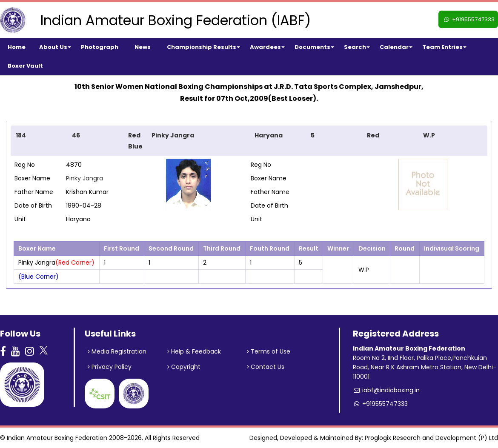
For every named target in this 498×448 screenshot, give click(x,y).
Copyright (184, 367)
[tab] (249, 141)
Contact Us (266, 367)
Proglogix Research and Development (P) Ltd (431, 438)
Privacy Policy (110, 367)
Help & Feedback (194, 351)
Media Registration (117, 351)
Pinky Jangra (84, 178)
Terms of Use (269, 351)
